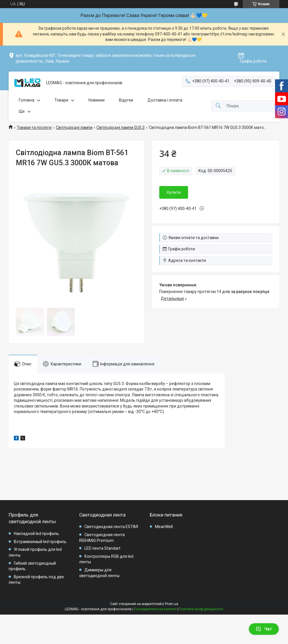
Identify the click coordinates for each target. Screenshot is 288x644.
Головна (26, 100)
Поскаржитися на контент (155, 609)
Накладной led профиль (36, 534)
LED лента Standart (102, 548)
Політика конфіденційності (201, 609)
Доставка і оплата (165, 100)
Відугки (126, 100)
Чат (264, 629)
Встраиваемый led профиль (40, 542)
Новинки (96, 100)
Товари (61, 100)
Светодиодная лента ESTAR (111, 527)
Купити (174, 192)
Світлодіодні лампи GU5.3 (121, 127)
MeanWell (164, 527)
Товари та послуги (34, 127)
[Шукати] (218, 106)
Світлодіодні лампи (74, 127)
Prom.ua (172, 604)
